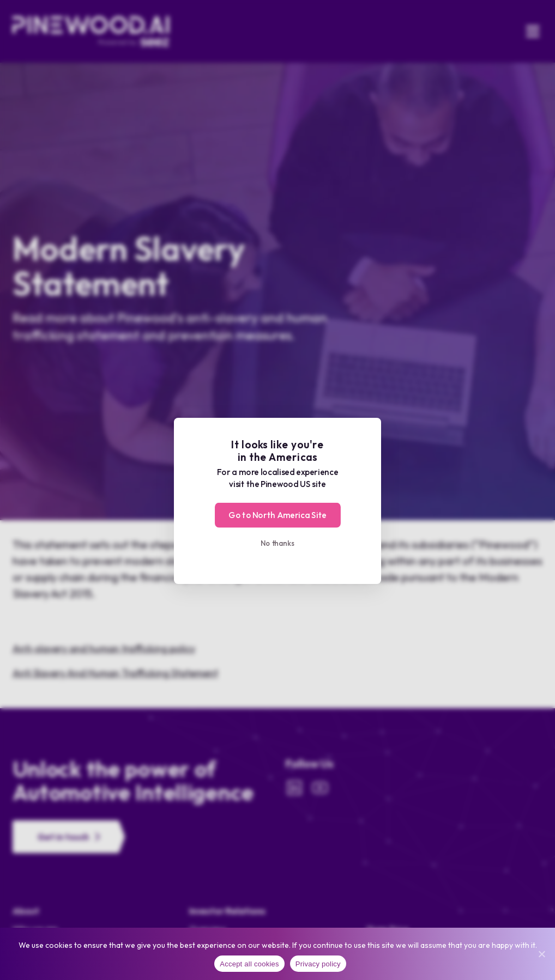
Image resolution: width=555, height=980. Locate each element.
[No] (541, 954)
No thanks (278, 543)
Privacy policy (318, 964)
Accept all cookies (249, 964)
